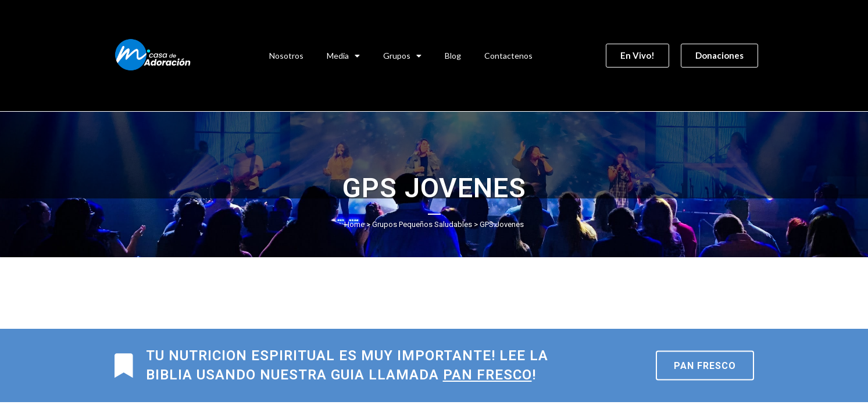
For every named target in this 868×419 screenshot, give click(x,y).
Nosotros (286, 56)
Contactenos (508, 56)
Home (354, 224)
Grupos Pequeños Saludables (422, 224)
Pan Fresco (705, 366)
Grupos (402, 56)
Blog (453, 56)
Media (343, 56)
